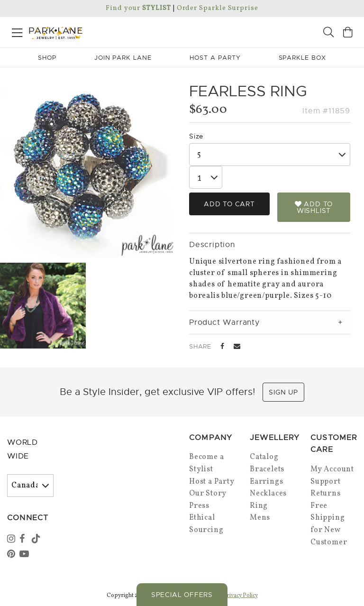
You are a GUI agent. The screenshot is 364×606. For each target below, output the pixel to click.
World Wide (23, 449)
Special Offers (182, 595)
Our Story (208, 494)
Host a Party (212, 482)
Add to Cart (229, 204)
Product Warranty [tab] (224, 322)
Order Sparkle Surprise (218, 8)
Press (199, 506)
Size (196, 136)
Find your (138, 8)
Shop (47, 58)
